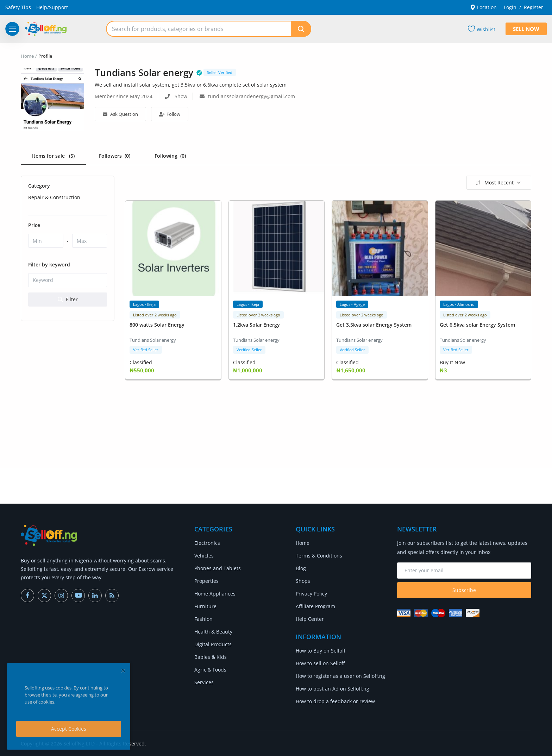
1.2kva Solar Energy (256, 325)
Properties (206, 581)
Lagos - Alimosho (459, 304)
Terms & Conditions (319, 556)
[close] (123, 670)
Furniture (205, 606)
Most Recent (498, 183)
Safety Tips (18, 7)
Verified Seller (146, 350)
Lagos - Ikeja (144, 304)
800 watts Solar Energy (157, 325)
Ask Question (120, 114)
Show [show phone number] (181, 96)
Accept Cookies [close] (69, 729)
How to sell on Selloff (320, 663)
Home (27, 56)
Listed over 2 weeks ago (155, 315)
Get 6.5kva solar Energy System (477, 325)
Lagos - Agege (352, 304)
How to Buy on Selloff (321, 651)
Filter (68, 299)
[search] (301, 29)
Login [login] (510, 7)
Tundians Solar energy (153, 340)
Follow (170, 114)
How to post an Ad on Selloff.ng (333, 689)
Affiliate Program (315, 606)
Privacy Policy (311, 594)
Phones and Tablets (218, 568)
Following (170, 156)
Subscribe (464, 590)
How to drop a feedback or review (335, 701)
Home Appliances (215, 594)
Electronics (207, 543)
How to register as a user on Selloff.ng (340, 676)
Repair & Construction (54, 197)
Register (534, 7)
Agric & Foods (210, 670)
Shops (303, 581)
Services (204, 682)
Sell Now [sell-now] (526, 29)
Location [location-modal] (483, 7)
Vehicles (204, 556)
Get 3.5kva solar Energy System (374, 325)
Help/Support (52, 7)
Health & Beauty (213, 632)
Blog (301, 568)
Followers (115, 156)
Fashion (203, 619)
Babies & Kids (211, 657)
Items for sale (53, 156)
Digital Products (213, 644)
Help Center (310, 619)
